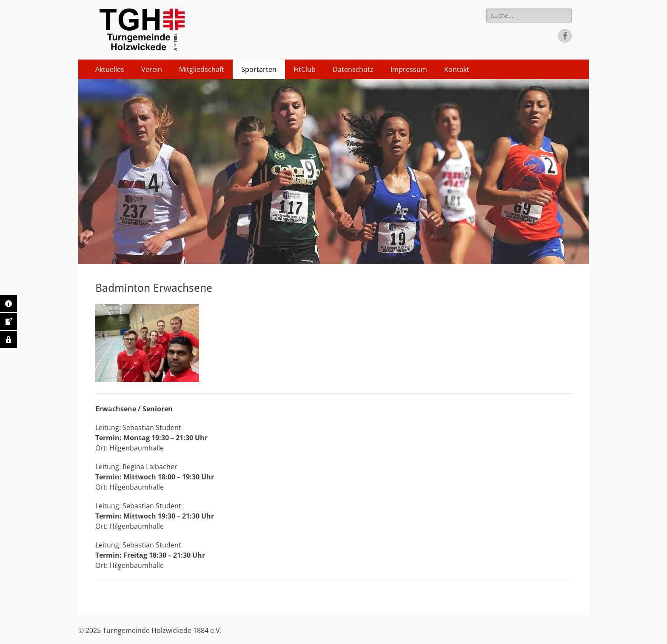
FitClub (305, 69)
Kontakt (457, 69)
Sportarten (259, 69)
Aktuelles (110, 69)
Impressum (409, 69)
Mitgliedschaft (202, 69)
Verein (152, 69)
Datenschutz (353, 69)
